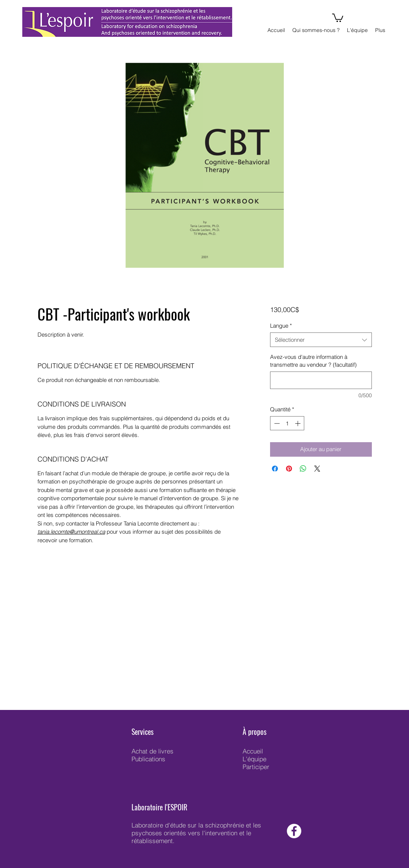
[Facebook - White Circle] (294, 831)
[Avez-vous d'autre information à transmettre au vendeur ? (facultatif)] (321, 380)
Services (142, 732)
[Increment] (298, 423)
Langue (281, 326)
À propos (254, 732)
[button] (338, 17)
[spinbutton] (287, 423)
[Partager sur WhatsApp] (303, 469)
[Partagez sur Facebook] (275, 469)
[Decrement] (276, 423)
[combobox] (321, 340)
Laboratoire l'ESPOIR (159, 807)
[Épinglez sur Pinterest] (289, 469)
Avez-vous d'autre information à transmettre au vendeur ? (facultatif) (313, 361)
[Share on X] (317, 469)
